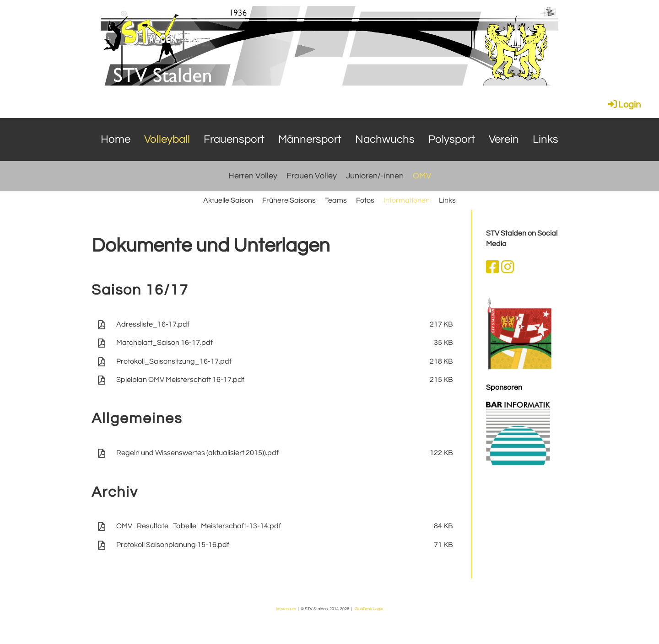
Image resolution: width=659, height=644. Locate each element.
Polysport (452, 139)
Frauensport (234, 139)
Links (546, 139)
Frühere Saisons (289, 200)
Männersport (310, 139)
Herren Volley (253, 176)
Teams (336, 200)
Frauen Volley (312, 176)
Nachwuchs (385, 139)
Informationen (407, 200)
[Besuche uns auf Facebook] (492, 268)
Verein (504, 139)
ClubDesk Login (369, 609)
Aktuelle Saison (228, 200)
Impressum (286, 609)
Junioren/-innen (375, 176)
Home (116, 139)
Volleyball (167, 139)
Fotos (365, 200)
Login (624, 105)
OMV (422, 176)
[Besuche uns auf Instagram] (508, 268)
